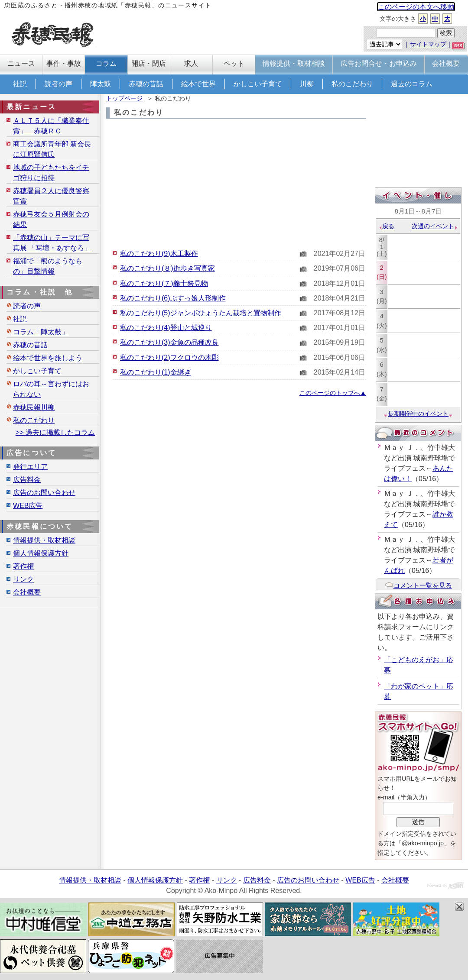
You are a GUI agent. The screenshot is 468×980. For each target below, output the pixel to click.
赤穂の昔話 (146, 84)
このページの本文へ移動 (416, 7)
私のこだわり (352, 84)
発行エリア (30, 467)
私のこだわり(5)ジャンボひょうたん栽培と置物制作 (201, 313)
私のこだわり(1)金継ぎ (156, 372)
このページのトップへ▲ (333, 393)
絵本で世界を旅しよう (48, 358)
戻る (386, 226)
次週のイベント (435, 226)
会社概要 (27, 592)
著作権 (23, 566)
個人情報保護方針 (41, 553)
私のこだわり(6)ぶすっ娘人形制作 (173, 298)
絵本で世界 (198, 84)
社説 (20, 84)
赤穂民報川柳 (34, 407)
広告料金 (27, 480)
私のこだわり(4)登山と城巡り (166, 328)
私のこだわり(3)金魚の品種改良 (169, 342)
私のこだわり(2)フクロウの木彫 (169, 357)
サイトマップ (428, 44)
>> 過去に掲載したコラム (55, 432)
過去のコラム (412, 84)
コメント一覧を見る (418, 585)
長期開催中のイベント (418, 414)
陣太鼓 (101, 84)
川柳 (307, 84)
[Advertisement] (236, 184)
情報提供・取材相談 (44, 540)
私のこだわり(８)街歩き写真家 (167, 268)
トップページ (124, 98)
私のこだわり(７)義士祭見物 (164, 283)
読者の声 (58, 84)
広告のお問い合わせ (44, 493)
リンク (23, 579)
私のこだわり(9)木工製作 (159, 254)
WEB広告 (28, 506)
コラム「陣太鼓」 (41, 332)
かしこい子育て (258, 84)
